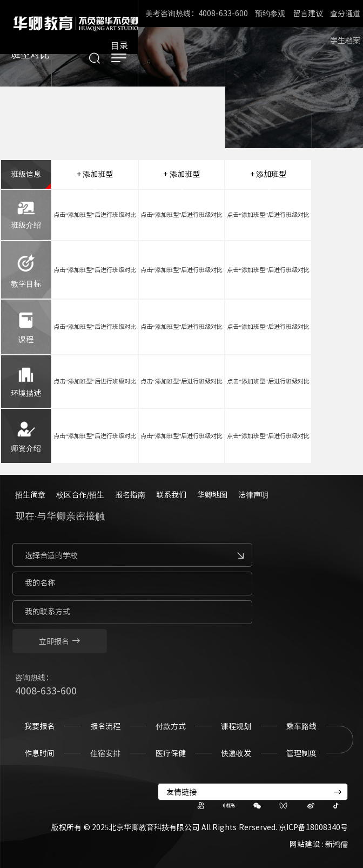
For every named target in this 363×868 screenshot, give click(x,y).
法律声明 (253, 495)
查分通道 (345, 14)
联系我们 (171, 495)
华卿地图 (212, 495)
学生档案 (345, 41)
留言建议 (308, 14)
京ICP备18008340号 (313, 827)
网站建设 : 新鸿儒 (319, 844)
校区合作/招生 (80, 495)
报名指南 (130, 495)
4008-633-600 (46, 694)
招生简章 (30, 495)
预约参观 (270, 14)
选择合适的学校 (48, 555)
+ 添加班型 (95, 174)
